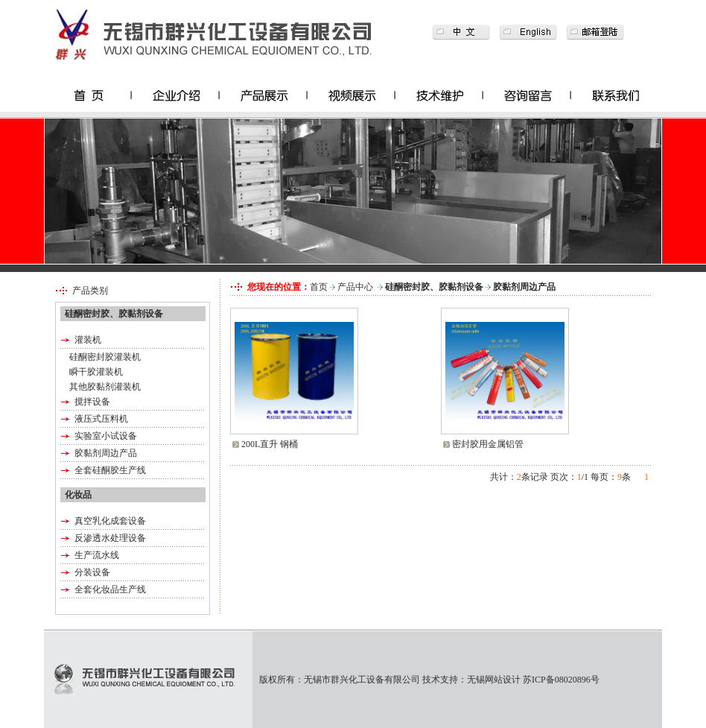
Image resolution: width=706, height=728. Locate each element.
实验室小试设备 (106, 436)
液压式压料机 (101, 419)
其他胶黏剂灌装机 (105, 387)
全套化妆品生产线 (110, 589)
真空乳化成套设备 (110, 521)
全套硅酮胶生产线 (110, 470)
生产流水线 (97, 555)
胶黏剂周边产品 (106, 453)
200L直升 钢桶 (270, 444)
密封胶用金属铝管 (488, 444)
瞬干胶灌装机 (96, 372)
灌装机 (88, 340)
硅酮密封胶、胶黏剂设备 (434, 287)
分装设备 (92, 572)
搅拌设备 (92, 402)
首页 (319, 287)
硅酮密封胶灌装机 (105, 357)
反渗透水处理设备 (110, 538)
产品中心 (355, 287)
